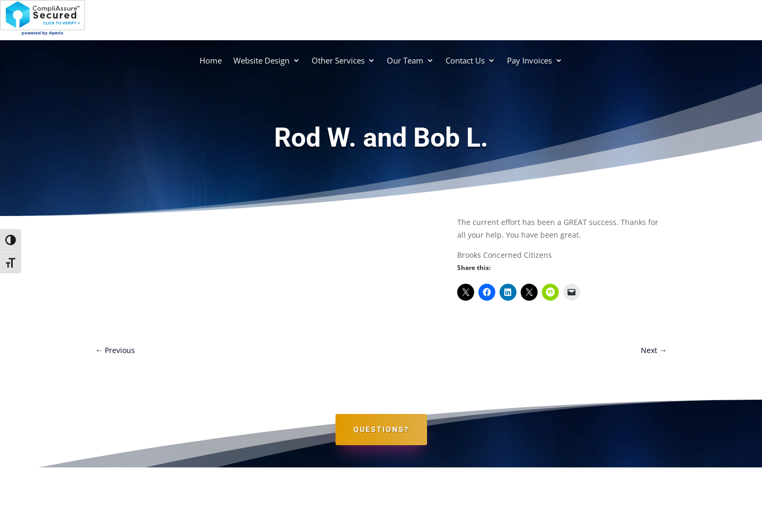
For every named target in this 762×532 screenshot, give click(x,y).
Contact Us (465, 60)
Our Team (405, 60)
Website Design (261, 60)
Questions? (381, 429)
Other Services (338, 60)
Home (211, 60)
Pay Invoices (529, 60)
